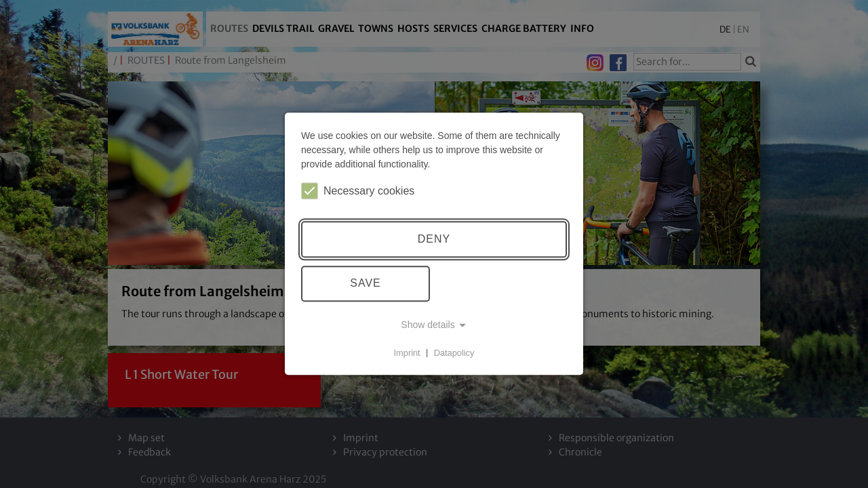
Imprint (407, 353)
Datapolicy (454, 353)
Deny (434, 239)
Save (366, 284)
